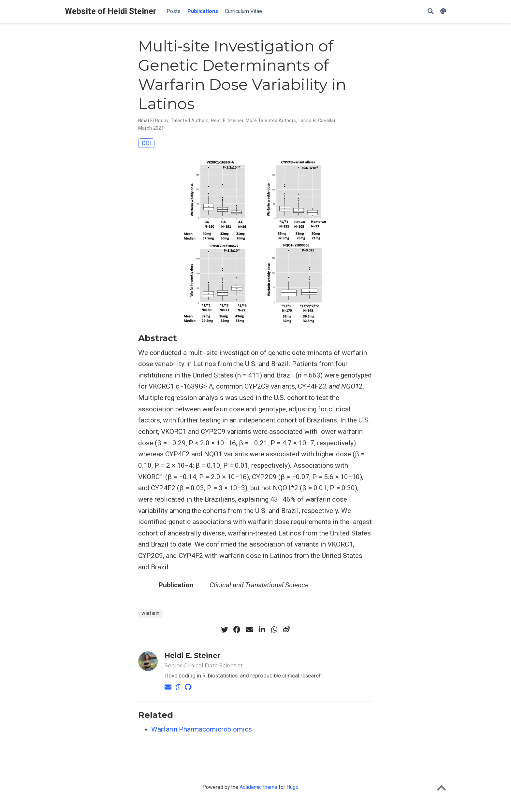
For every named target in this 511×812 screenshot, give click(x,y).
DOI (146, 143)
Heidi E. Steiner (227, 121)
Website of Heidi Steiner (110, 11)
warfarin (150, 613)
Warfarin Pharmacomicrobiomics (202, 729)
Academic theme (258, 787)
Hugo (292, 787)
